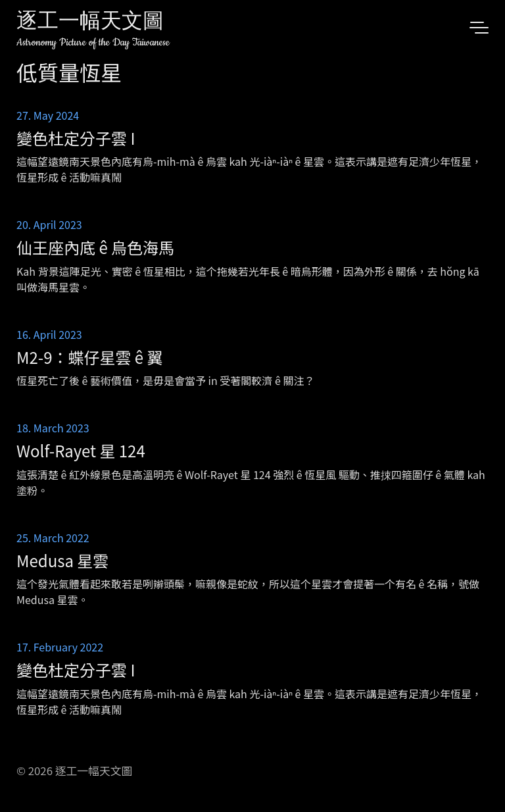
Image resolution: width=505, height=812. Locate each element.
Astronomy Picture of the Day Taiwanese (93, 42)
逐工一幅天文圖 (90, 23)
